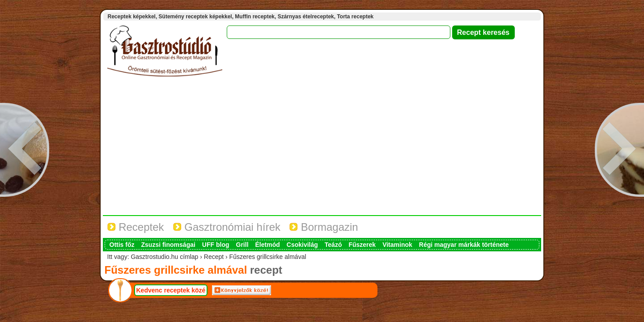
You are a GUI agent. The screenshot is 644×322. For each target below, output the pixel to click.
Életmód (268, 245)
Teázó (333, 245)
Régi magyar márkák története (464, 245)
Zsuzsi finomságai (168, 245)
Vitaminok (397, 245)
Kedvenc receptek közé (171, 290)
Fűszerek (362, 245)
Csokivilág (302, 245)
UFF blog (216, 245)
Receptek (136, 227)
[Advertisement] (322, 148)
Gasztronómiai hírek (227, 227)
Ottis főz (122, 245)
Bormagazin (324, 227)
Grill (242, 245)
